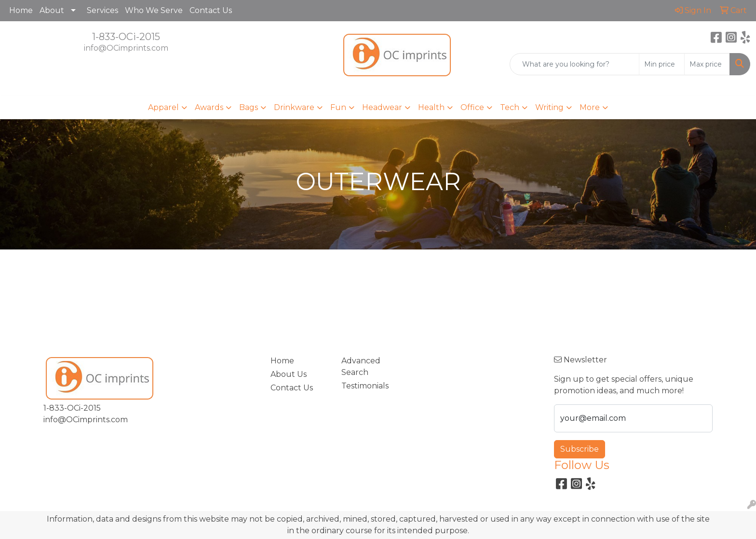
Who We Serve (154, 10)
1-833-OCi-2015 (126, 37)
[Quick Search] (574, 64)
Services (102, 10)
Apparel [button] (163, 107)
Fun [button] (338, 107)
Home (21, 10)
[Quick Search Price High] (707, 64)
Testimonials (365, 386)
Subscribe (580, 449)
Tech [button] (510, 107)
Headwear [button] (382, 107)
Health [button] (431, 107)
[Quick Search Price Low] (662, 64)
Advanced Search (361, 366)
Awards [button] (209, 107)
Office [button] (472, 107)
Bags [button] (249, 107)
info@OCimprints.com (126, 48)
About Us (289, 374)
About (52, 10)
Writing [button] (549, 107)
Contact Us (211, 10)
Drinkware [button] (294, 107)
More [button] (590, 107)
